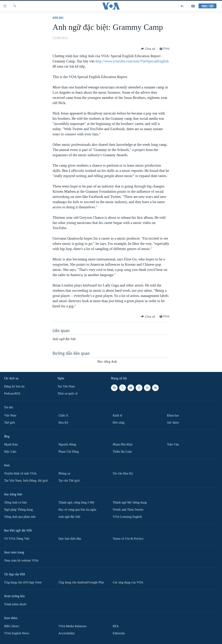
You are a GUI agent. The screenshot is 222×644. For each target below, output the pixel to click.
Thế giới (10, 423)
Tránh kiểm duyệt (15, 604)
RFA (116, 626)
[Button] (148, 49)
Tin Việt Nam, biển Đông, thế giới (26, 481)
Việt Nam (10, 415)
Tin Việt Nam (66, 386)
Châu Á (63, 415)
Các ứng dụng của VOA (128, 582)
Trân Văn (173, 444)
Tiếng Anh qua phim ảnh (20, 517)
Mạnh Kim (11, 444)
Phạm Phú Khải (123, 444)
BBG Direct (12, 626)
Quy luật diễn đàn (70, 539)
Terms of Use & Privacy (128, 539)
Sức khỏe (173, 423)
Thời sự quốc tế (68, 394)
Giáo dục (58, 18)
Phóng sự (64, 473)
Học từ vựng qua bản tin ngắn (77, 510)
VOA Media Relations (72, 626)
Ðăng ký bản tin (14, 386)
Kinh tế (117, 415)
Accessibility (67, 633)
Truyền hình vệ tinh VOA (20, 473)
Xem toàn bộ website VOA (21, 561)
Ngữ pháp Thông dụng (18, 510)
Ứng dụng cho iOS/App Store (23, 582)
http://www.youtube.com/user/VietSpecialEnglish (132, 61)
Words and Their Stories (128, 510)
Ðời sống (119, 423)
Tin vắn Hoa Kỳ (123, 473)
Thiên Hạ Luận (122, 452)
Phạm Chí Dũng (69, 452)
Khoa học (173, 415)
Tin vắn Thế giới (69, 481)
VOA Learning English (127, 517)
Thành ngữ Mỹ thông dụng (130, 503)
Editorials (119, 633)
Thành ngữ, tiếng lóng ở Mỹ (76, 503)
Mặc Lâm (10, 452)
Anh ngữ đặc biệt (69, 517)
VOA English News (17, 633)
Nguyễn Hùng (67, 444)
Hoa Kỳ (63, 423)
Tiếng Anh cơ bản (15, 503)
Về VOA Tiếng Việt (17, 539)
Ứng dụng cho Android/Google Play (81, 582)
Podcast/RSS (12, 394)
